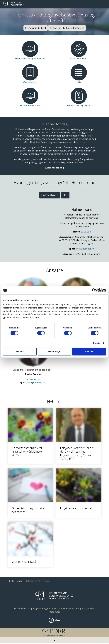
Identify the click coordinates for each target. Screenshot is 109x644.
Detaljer (97, 343)
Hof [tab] (65, 195)
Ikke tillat (20, 351)
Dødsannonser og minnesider (30, 59)
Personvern (54, 612)
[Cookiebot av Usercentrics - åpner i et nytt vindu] (94, 290)
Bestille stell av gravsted (79, 106)
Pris (79, 82)
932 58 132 (35, 379)
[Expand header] (105, 4)
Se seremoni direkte (30, 106)
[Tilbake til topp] (54, 640)
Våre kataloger (30, 82)
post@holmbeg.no (85, 249)
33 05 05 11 (87, 232)
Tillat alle (89, 351)
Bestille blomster (79, 59)
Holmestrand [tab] (50, 195)
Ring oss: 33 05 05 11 (36, 28)
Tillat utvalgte (54, 351)
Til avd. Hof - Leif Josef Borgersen (67, 28)
